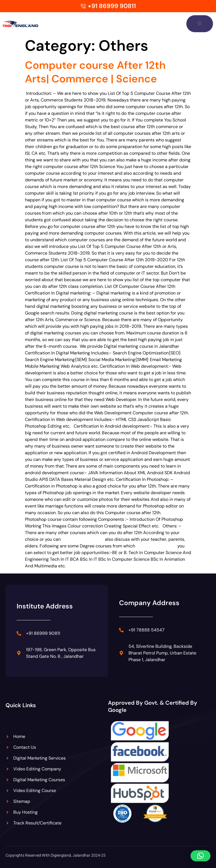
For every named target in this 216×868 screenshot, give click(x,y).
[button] (200, 856)
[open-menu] (200, 24)
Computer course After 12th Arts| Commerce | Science (95, 72)
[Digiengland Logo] (26, 24)
